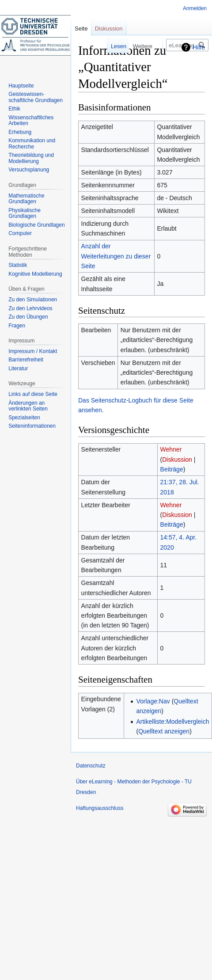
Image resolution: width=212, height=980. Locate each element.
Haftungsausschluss (100, 808)
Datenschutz (91, 766)
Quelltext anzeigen (164, 731)
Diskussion (177, 460)
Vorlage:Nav (153, 701)
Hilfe (199, 47)
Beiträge (172, 469)
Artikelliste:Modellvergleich (172, 722)
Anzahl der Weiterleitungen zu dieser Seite (116, 256)
